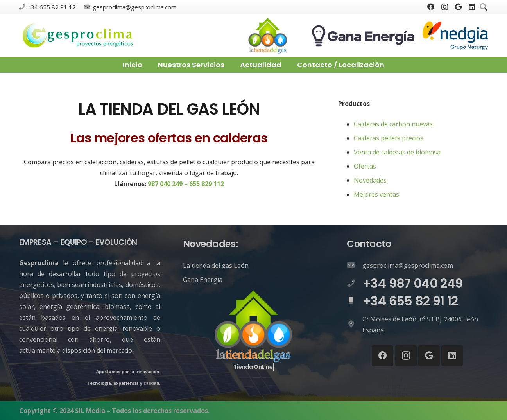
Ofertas (365, 166)
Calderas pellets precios (389, 138)
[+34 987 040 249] (355, 284)
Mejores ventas (376, 194)
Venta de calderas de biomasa (397, 152)
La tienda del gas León (216, 266)
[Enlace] (78, 36)
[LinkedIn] (472, 7)
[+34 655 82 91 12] (355, 301)
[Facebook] (431, 7)
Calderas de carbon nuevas (393, 124)
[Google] (458, 7)
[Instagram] (445, 7)
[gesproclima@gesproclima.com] (355, 266)
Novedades (370, 180)
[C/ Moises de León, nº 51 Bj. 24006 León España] (355, 325)
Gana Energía (203, 280)
